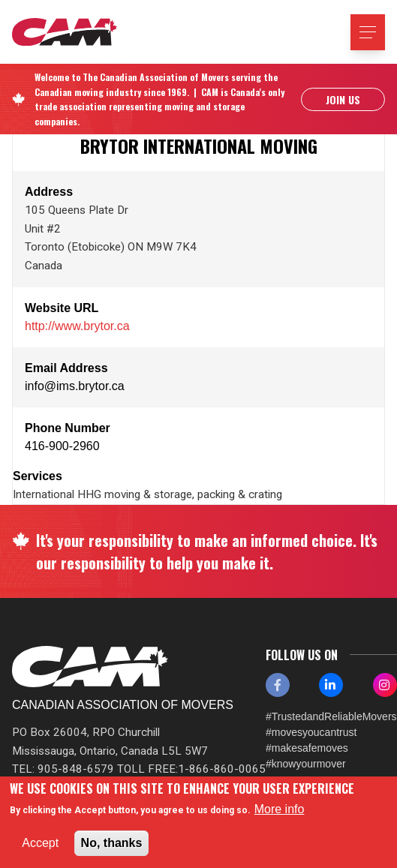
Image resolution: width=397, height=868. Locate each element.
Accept (40, 843)
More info (280, 809)
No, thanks (112, 843)
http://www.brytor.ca (77, 326)
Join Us (343, 99)
